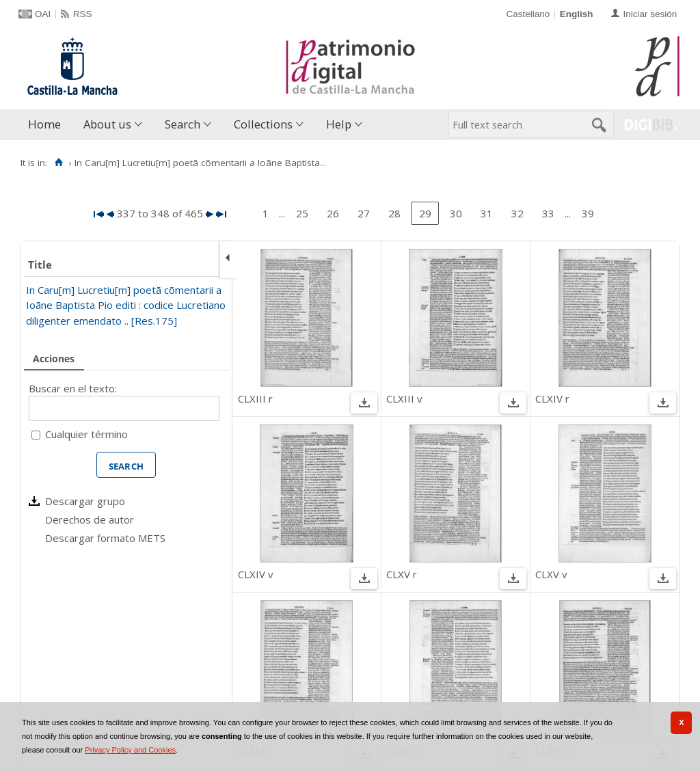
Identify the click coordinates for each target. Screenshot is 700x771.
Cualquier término (86, 434)
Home (44, 124)
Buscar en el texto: (73, 388)
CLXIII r (255, 398)
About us (107, 124)
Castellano (528, 14)
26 (333, 213)
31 (487, 213)
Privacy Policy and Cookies (130, 750)
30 (456, 213)
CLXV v (551, 574)
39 (588, 213)
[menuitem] (48, 125)
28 (394, 213)
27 (364, 213)
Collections (263, 124)
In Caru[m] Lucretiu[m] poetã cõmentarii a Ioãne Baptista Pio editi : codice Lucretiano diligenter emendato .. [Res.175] (126, 305)
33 (548, 213)
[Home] (58, 163)
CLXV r (402, 574)
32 (517, 213)
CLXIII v (404, 398)
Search (183, 124)
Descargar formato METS (105, 538)
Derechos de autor (90, 519)
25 (302, 213)
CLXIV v (256, 574)
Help (339, 124)
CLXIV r (552, 398)
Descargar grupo (85, 501)
